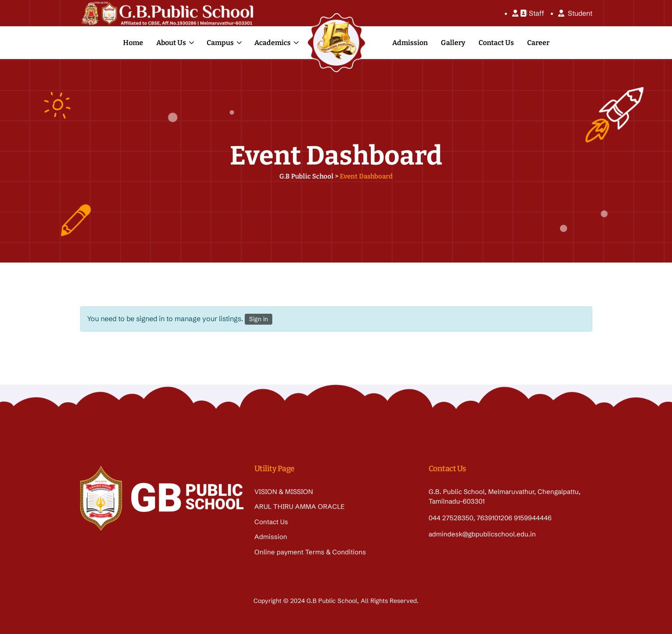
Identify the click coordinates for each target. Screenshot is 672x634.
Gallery (453, 43)
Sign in (259, 319)
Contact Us (496, 43)
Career (538, 43)
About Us (171, 43)
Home (133, 43)
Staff (528, 13)
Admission (410, 43)
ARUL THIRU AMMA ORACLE (299, 506)
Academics (273, 43)
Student (575, 13)
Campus (220, 43)
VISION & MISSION (284, 492)
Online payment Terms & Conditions (310, 552)
